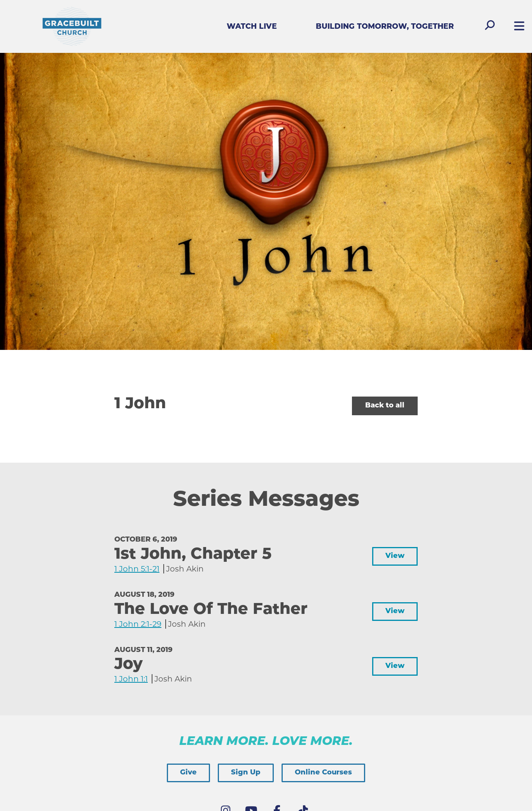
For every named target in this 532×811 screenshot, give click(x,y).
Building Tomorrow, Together (385, 27)
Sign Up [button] (246, 773)
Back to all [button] (385, 406)
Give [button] (188, 773)
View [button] (395, 556)
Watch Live (252, 27)
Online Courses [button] (323, 773)
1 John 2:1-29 (138, 624)
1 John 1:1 (131, 679)
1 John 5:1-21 (137, 569)
